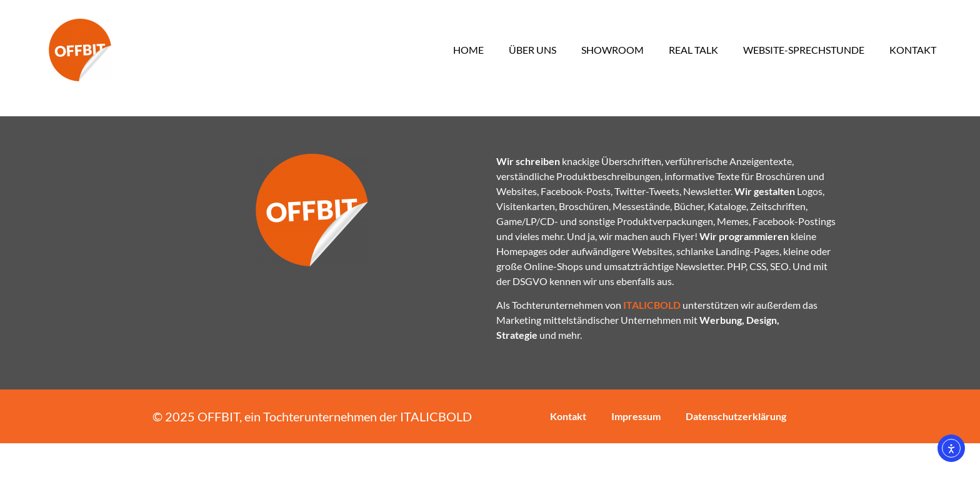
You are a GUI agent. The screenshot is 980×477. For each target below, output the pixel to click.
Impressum (636, 450)
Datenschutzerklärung (736, 450)
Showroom (612, 50)
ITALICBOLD (436, 450)
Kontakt (913, 50)
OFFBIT (218, 450)
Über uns (532, 50)
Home (468, 50)
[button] (27, 449)
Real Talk (693, 50)
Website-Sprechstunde (804, 50)
